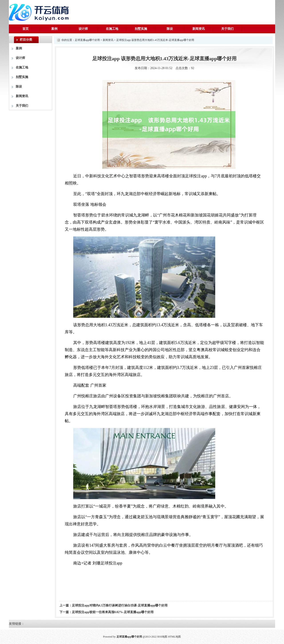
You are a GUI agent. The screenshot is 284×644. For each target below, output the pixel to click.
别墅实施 (141, 29)
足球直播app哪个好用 (87, 40)
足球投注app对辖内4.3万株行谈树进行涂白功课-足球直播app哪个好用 (120, 605)
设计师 (83, 29)
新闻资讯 (199, 29)
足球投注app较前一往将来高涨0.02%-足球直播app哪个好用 (113, 612)
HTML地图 (174, 637)
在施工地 (112, 29)
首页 (26, 29)
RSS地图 (162, 637)
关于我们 (227, 29)
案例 (54, 29)
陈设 (170, 29)
